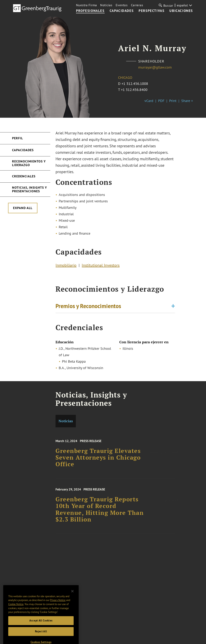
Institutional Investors (101, 266)
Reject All (41, 637)
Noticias (106, 5)
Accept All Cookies (41, 626)
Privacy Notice (58, 605)
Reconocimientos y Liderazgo (29, 163)
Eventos (122, 5)
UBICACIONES (181, 11)
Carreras (137, 5)
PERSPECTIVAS (151, 11)
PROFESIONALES (90, 11)
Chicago (125, 78)
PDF (161, 101)
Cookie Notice (16, 609)
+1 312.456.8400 (134, 90)
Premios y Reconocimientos (88, 307)
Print (173, 101)
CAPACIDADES (122, 11)
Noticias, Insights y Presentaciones (29, 189)
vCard (149, 101)
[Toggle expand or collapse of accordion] (173, 307)
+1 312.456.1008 (135, 84)
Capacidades (23, 150)
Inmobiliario (66, 266)
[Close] (72, 596)
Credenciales (24, 176)
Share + (187, 101)
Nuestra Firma (87, 5)
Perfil (18, 138)
